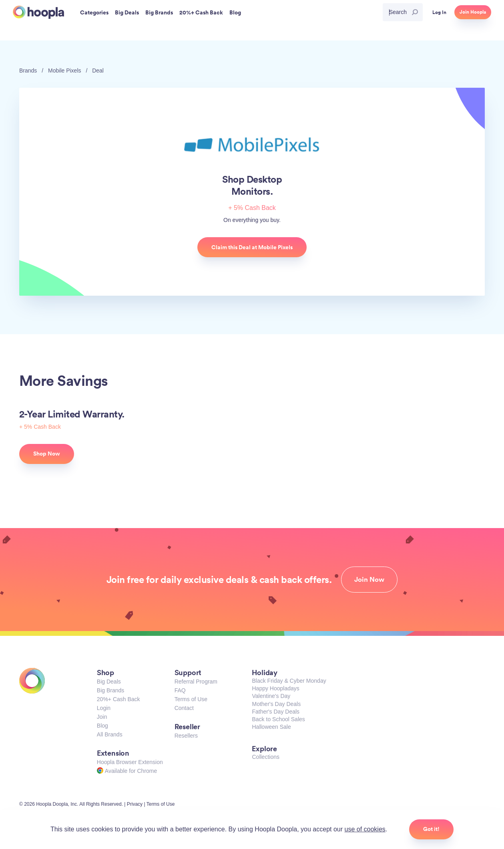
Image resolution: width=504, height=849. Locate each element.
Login (104, 708)
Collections (265, 757)
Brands (28, 71)
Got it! (431, 829)
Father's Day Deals (276, 712)
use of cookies (365, 829)
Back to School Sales (278, 719)
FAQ (180, 690)
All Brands (110, 734)
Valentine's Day (271, 696)
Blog (102, 726)
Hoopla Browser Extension (130, 762)
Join (102, 717)
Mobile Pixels (64, 71)
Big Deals (109, 682)
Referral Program (196, 682)
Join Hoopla (473, 12)
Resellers (186, 736)
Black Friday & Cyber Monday (289, 681)
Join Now (369, 579)
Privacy (135, 804)
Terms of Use (191, 699)
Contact (184, 708)
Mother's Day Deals (276, 704)
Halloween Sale (271, 727)
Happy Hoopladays (275, 688)
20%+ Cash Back (118, 699)
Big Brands (110, 690)
